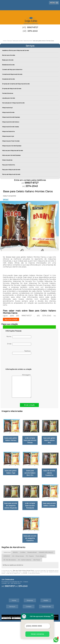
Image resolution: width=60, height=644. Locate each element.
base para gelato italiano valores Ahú (19, 469)
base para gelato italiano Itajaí (41, 469)
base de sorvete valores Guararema (41, 499)
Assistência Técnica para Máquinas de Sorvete (16, 50)
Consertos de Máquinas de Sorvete (12, 74)
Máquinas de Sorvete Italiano (11, 122)
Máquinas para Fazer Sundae (11, 141)
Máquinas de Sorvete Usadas (11, 127)
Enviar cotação (29, 405)
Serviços (30, 46)
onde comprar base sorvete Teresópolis (41, 529)
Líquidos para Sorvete (9, 98)
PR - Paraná (30, 578)
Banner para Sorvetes (9, 55)
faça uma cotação (11, 319)
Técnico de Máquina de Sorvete (11, 174)
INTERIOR (7, 578)
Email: (19, 344)
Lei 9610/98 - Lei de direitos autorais (31, 596)
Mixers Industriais (7, 160)
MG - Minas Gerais (18, 578)
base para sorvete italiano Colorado (19, 562)
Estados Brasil (32, 575)
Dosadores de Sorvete (9, 79)
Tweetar (6, 200)
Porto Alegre (40, 578)
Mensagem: (22, 386)
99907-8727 (33, 27)
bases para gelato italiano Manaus (19, 439)
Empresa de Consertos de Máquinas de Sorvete (16, 84)
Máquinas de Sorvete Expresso (11, 117)
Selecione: (7, 575)
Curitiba (23, 575)
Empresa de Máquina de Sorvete (12, 89)
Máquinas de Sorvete (8, 112)
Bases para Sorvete (8, 60)
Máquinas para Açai (8, 136)
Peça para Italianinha (9, 165)
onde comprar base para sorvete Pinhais (41, 439)
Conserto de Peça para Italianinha (12, 69)
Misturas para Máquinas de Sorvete (13, 150)
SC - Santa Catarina (25, 582)
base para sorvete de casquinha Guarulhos (41, 562)
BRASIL (15, 575)
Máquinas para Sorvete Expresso (12, 146)
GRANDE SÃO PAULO (46, 575)
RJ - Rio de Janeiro (10, 582)
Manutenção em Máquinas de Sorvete (13, 103)
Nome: (19, 337)
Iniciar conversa (37, 634)
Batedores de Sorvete (8, 65)
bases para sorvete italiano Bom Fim (19, 499)
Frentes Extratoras (8, 93)
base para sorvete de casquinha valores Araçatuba (19, 531)
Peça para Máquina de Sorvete (11, 170)
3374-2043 (32, 31)
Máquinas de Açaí (7, 108)
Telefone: (22, 352)
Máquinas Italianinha (9, 131)
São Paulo (37, 582)
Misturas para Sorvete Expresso (12, 155)
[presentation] (19, 362)
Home (14, 623)
